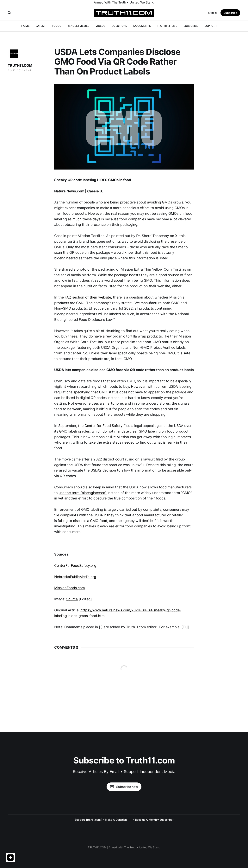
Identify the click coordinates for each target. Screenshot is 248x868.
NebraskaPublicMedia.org (75, 577)
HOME (25, 26)
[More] (225, 26)
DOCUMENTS (142, 26)
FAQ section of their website (88, 297)
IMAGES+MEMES (78, 26)
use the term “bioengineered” (83, 493)
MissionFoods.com (70, 588)
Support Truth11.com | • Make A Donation (101, 820)
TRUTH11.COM (20, 65)
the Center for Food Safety (100, 426)
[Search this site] (9, 13)
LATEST (41, 26)
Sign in (212, 13)
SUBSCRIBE (191, 26)
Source (72, 599)
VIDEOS (101, 26)
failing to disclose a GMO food (82, 521)
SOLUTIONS (119, 26)
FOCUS (57, 26)
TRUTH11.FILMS (167, 26)
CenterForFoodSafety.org (75, 566)
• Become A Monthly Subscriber (153, 820)
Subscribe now (124, 787)
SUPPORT (211, 26)
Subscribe (230, 13)
